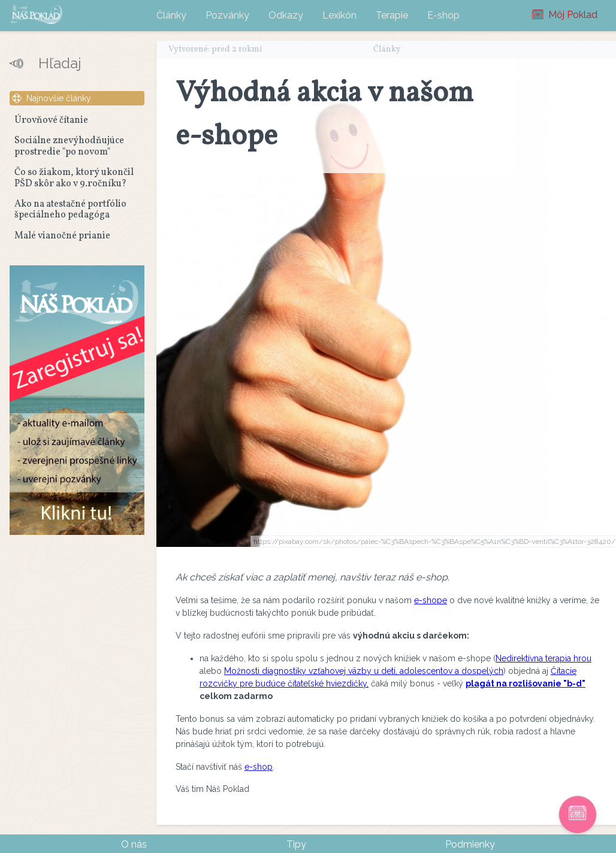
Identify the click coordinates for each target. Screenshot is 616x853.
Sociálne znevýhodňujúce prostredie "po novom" (69, 146)
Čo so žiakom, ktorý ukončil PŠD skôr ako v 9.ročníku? (74, 178)
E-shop (443, 15)
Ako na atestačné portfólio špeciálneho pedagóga (70, 210)
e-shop (259, 767)
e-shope (431, 600)
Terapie (392, 15)
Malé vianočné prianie (62, 236)
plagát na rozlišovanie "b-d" (526, 683)
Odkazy (286, 15)
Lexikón (339, 15)
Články (171, 15)
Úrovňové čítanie (51, 120)
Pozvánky (227, 15)
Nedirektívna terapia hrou (543, 658)
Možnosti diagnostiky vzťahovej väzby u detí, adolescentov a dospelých (364, 671)
